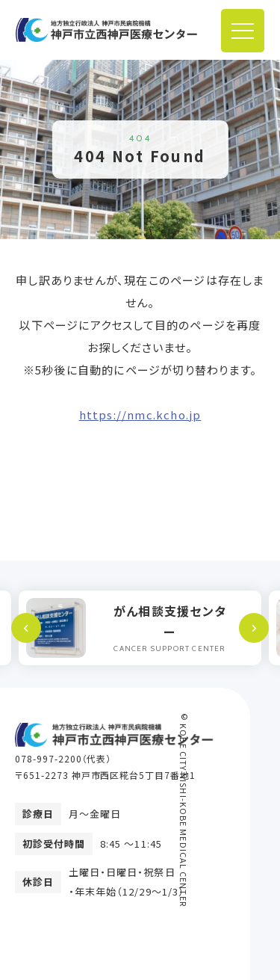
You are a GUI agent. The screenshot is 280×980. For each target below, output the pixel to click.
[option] (140, 628)
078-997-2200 (49, 758)
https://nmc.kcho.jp (140, 415)
